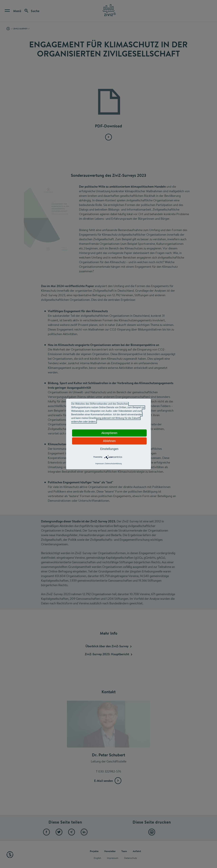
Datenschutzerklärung (113, 464)
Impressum (100, 464)
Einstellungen (109, 449)
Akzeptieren (109, 433)
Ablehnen (109, 441)
